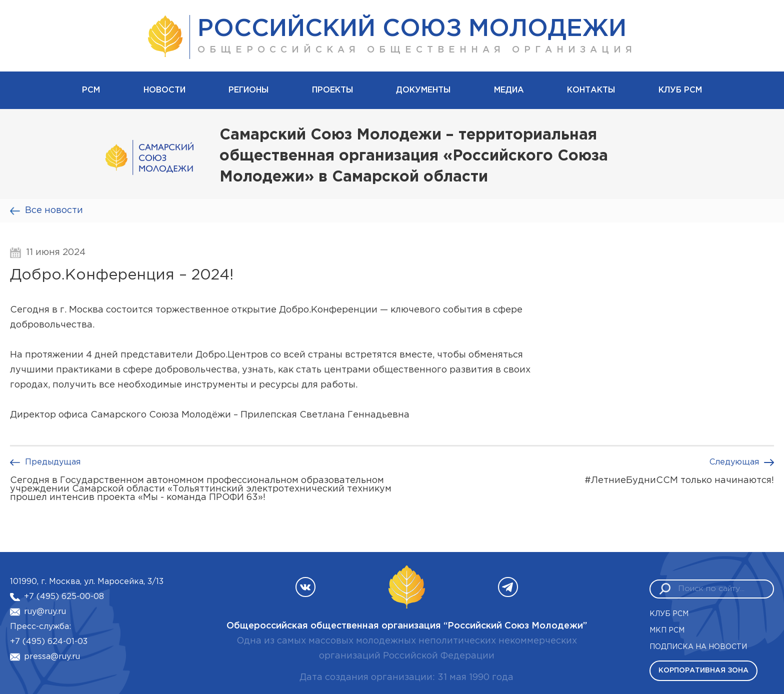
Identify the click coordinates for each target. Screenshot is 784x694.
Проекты (332, 90)
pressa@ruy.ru (52, 657)
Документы (423, 90)
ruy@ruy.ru (45, 612)
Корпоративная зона (703, 670)
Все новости (54, 210)
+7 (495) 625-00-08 (64, 597)
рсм (91, 90)
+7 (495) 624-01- (44, 642)
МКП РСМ (667, 630)
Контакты (591, 90)
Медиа (509, 90)
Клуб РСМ (680, 90)
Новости (164, 90)
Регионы (248, 90)
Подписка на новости (698, 647)
